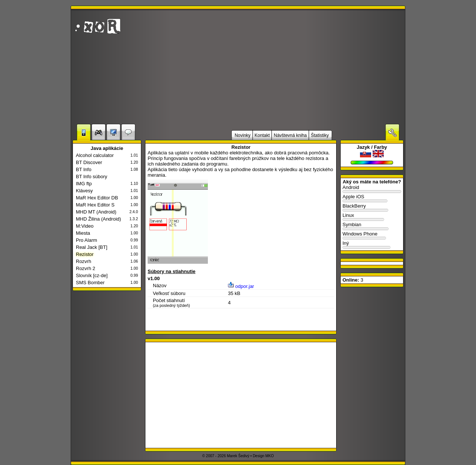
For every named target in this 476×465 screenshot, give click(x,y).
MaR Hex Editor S (95, 205)
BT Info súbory (91, 177)
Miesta (83, 233)
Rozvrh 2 (86, 268)
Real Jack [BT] (92, 247)
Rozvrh (83, 261)
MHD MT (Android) (96, 212)
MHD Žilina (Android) (98, 219)
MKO (270, 456)
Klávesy (84, 191)
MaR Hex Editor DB (97, 198)
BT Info (84, 169)
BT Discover (89, 162)
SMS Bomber (90, 283)
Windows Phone (372, 236)
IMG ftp (84, 184)
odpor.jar (241, 286)
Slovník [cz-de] (92, 275)
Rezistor (85, 254)
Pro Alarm (86, 240)
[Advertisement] (314, 67)
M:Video (85, 226)
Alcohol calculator (95, 155)
